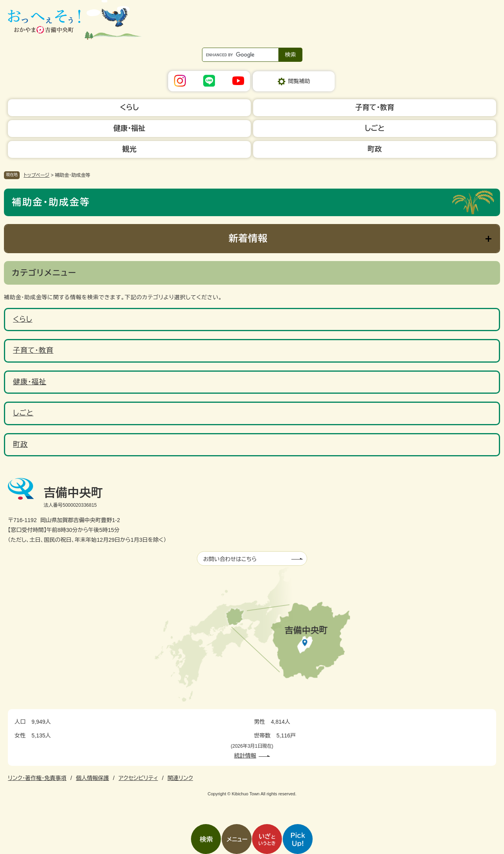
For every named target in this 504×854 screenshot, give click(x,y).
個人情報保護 (93, 778)
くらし (23, 319)
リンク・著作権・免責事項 (37, 778)
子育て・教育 (33, 350)
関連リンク (180, 778)
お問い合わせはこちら (230, 559)
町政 (20, 445)
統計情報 (245, 756)
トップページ (37, 175)
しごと (23, 413)
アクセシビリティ (138, 778)
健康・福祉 (30, 382)
